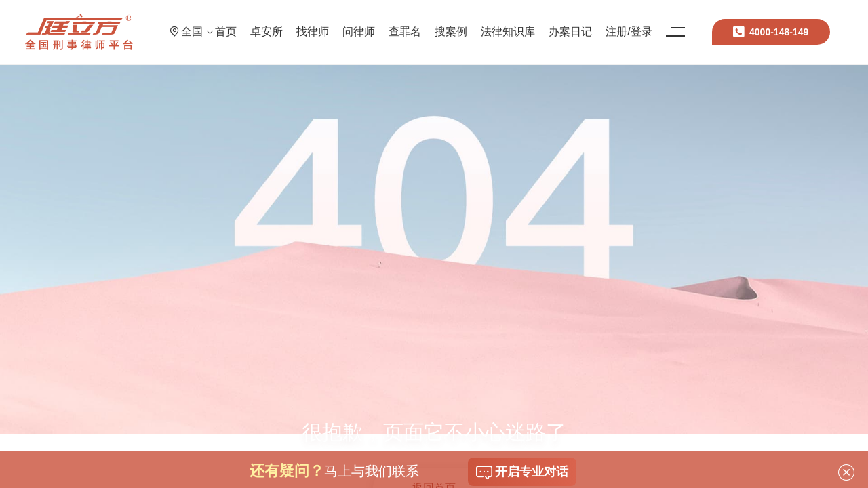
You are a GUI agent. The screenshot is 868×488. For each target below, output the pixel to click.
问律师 (409, 23)
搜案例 (501, 23)
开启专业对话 (522, 472)
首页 (276, 23)
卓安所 (317, 23)
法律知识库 (558, 23)
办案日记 (620, 23)
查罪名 (455, 23)
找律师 (363, 23)
